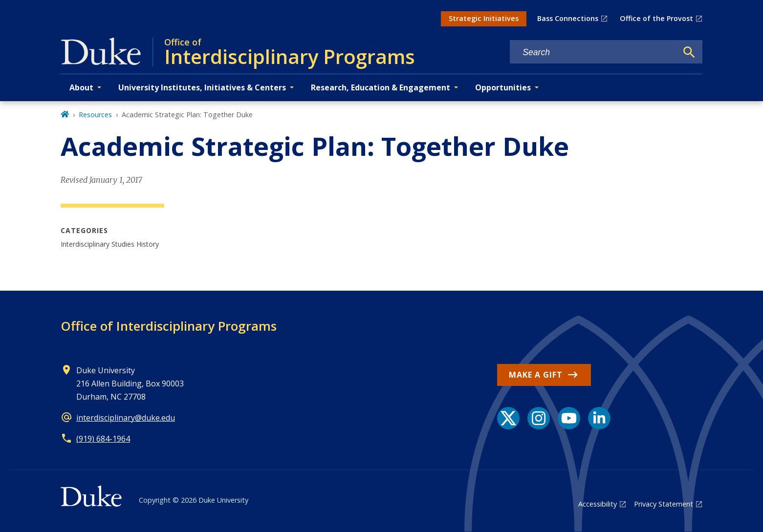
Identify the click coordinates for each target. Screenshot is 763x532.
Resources (95, 115)
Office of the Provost (656, 18)
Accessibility (598, 504)
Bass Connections (568, 18)
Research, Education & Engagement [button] (381, 87)
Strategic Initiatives (484, 18)
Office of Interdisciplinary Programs (169, 326)
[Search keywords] (593, 53)
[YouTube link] (569, 418)
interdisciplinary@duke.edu (126, 418)
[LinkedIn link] (599, 418)
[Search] (689, 52)
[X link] (508, 418)
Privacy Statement (664, 504)
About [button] (81, 87)
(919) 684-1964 (103, 439)
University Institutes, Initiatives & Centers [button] (202, 87)
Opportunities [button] (503, 87)
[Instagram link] (539, 418)
